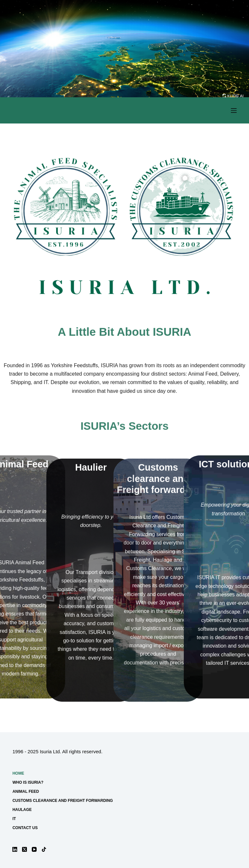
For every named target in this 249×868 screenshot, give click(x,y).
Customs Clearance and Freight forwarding (63, 801)
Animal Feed (26, 792)
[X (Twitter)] (24, 849)
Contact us (25, 828)
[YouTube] (34, 849)
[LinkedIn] (15, 849)
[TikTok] (44, 849)
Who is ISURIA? (28, 782)
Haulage (22, 810)
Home (18, 773)
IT (14, 819)
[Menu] (234, 111)
